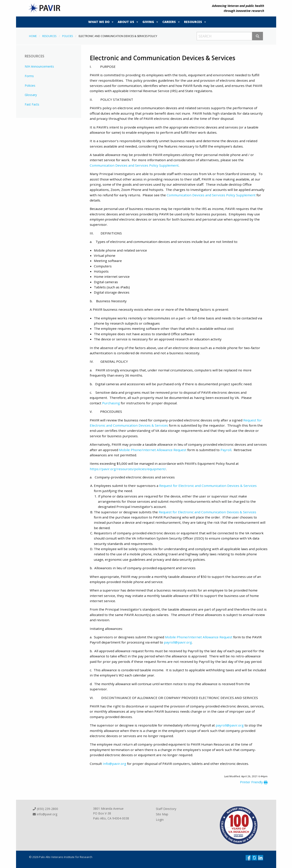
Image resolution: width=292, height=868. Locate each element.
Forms (29, 76)
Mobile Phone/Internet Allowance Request (153, 450)
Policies (68, 36)
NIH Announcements (39, 66)
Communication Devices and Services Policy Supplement (134, 165)
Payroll (226, 450)
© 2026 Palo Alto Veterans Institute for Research (61, 857)
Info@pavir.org (114, 764)
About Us (126, 22)
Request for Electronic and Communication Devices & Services (208, 486)
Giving (148, 22)
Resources (193, 22)
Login (160, 820)
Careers (169, 22)
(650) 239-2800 (45, 809)
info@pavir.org (45, 814)
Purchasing (111, 403)
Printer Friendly (254, 782)
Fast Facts (32, 104)
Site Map (162, 814)
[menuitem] (100, 22)
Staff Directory (166, 809)
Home (33, 36)
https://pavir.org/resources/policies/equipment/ (128, 469)
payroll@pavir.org (178, 642)
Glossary (31, 95)
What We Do (99, 22)
